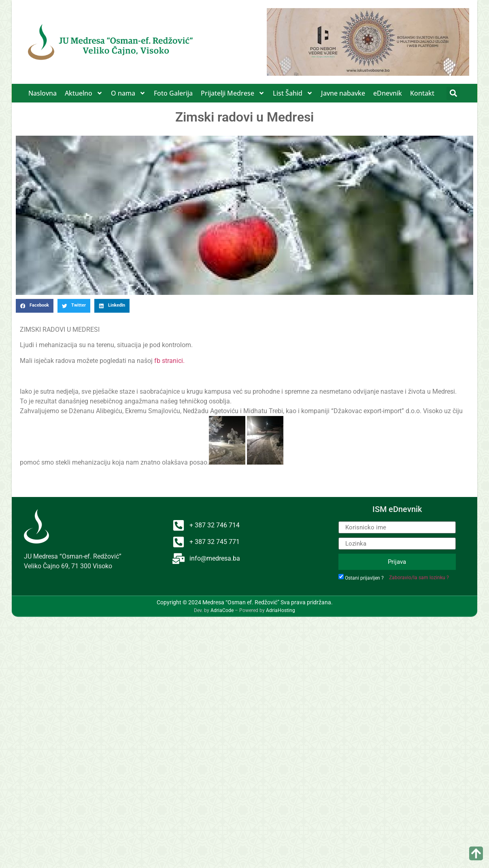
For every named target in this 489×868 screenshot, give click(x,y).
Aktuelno (84, 93)
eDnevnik (388, 93)
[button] (453, 93)
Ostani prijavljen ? (364, 578)
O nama (128, 93)
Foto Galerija (173, 93)
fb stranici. (169, 361)
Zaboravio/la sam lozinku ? (419, 578)
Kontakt (422, 93)
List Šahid (293, 93)
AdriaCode (222, 610)
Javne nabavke (343, 93)
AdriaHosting (281, 610)
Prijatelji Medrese (233, 93)
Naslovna (43, 93)
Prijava (397, 562)
